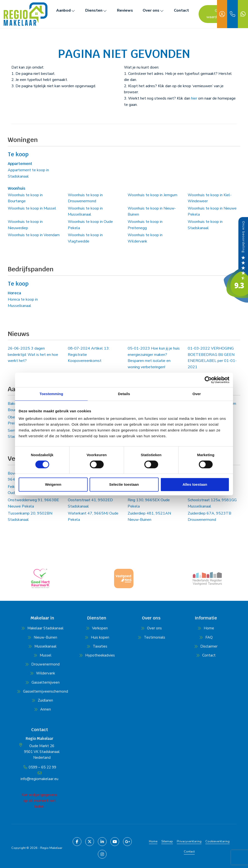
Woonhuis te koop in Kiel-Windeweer (210, 198)
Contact (181, 10)
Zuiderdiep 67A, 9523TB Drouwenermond (209, 516)
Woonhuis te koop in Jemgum (152, 195)
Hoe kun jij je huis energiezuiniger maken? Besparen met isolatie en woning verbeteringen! (154, 358)
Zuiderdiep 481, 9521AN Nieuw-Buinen (149, 516)
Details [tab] (124, 394)
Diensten (96, 10)
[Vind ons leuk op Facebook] (77, 842)
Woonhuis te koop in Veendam (34, 235)
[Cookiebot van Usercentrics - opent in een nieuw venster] (208, 380)
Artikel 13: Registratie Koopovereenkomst (89, 355)
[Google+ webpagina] (127, 842)
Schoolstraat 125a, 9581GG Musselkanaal (212, 503)
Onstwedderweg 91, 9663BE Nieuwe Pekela (33, 503)
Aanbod (66, 10)
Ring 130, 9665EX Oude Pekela (149, 503)
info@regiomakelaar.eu (39, 779)
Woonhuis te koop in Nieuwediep (25, 225)
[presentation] (118, 593)
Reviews (125, 10)
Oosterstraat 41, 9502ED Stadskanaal (90, 503)
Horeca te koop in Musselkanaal (23, 303)
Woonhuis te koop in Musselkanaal (85, 211)
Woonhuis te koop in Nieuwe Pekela (212, 211)
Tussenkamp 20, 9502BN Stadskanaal (30, 516)
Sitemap (167, 841)
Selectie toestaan (124, 484)
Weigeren (53, 484)
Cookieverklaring (217, 841)
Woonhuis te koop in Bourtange (25, 198)
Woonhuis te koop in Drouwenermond (85, 198)
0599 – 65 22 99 (42, 767)
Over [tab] (197, 394)
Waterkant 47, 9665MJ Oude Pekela (93, 516)
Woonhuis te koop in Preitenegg (145, 225)
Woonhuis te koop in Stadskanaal (205, 225)
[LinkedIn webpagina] (102, 842)
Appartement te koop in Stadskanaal (28, 173)
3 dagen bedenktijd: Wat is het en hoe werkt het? (33, 355)
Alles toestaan (195, 484)
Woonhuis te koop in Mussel (32, 208)
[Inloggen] (222, 14)
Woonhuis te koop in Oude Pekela (90, 225)
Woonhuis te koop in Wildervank (145, 238)
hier (194, 98)
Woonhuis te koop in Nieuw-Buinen (152, 211)
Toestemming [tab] (51, 394)
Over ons (153, 10)
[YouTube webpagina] (115, 842)
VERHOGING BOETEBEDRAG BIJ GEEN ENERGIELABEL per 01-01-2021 (212, 358)
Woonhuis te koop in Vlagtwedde (85, 238)
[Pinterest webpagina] (102, 854)
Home (153, 841)
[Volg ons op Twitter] (90, 842)
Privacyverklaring (189, 841)
